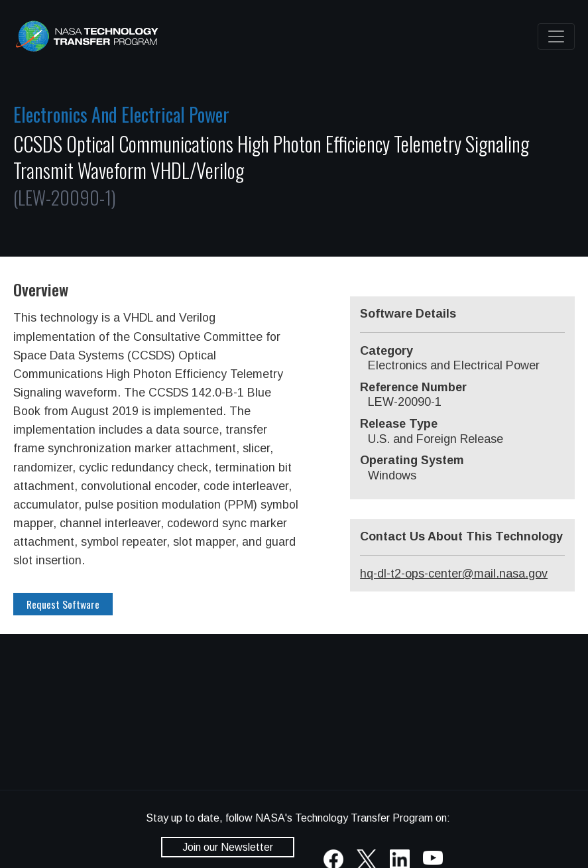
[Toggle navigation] (556, 36)
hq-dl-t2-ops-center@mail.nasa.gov (454, 574)
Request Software (63, 604)
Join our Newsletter (228, 847)
